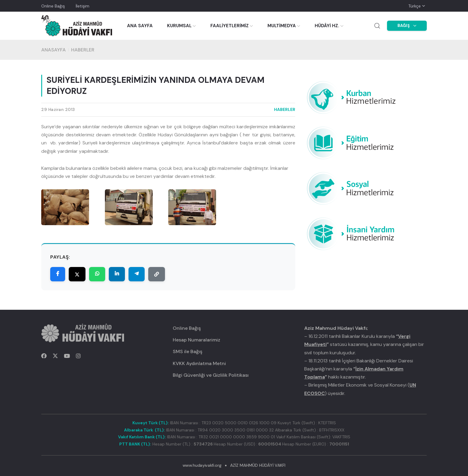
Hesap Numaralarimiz (196, 340)
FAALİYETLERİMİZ (230, 26)
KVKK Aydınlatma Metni (199, 363)
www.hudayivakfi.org (202, 465)
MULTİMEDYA (282, 26)
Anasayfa (53, 50)
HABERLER (83, 50)
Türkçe (415, 6)
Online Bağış (53, 6)
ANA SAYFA (140, 26)
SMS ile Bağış (188, 351)
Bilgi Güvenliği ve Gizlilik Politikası (211, 375)
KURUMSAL (179, 26)
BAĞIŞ (407, 26)
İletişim (82, 6)
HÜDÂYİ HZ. (327, 26)
